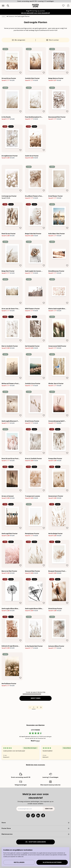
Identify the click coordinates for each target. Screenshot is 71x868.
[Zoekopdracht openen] (8, 6)
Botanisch (12, 16)
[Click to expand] (35, 823)
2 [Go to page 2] (37, 707)
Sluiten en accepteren (52, 862)
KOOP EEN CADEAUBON (36, 842)
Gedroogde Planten (23, 16)
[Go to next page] (41, 707)
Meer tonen (36, 698)
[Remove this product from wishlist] (20, 73)
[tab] (63, 6)
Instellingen (19, 862)
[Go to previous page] (30, 707)
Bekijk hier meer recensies (35, 765)
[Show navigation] (3, 6)
